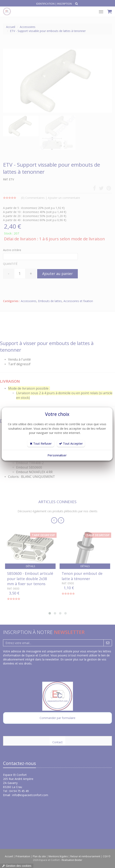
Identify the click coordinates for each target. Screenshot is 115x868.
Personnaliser (57, 455)
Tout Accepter (71, 443)
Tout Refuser (41, 443)
